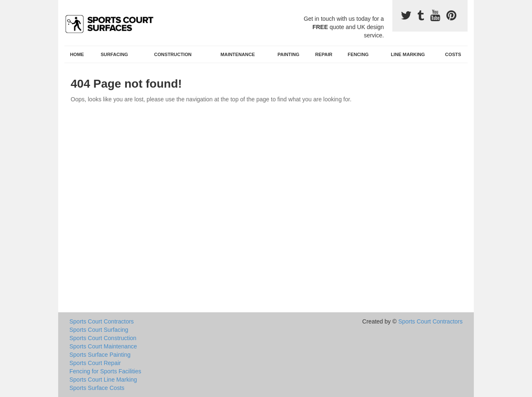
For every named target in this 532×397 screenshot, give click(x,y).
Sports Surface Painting (100, 355)
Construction (173, 54)
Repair (324, 54)
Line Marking (408, 54)
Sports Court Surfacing (99, 330)
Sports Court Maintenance (103, 346)
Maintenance (238, 54)
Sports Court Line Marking (103, 380)
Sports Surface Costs (97, 388)
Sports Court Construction (103, 338)
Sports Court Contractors (102, 321)
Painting (289, 54)
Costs (453, 54)
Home (77, 54)
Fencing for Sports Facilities (105, 371)
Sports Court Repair (95, 363)
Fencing (358, 54)
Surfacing (114, 54)
